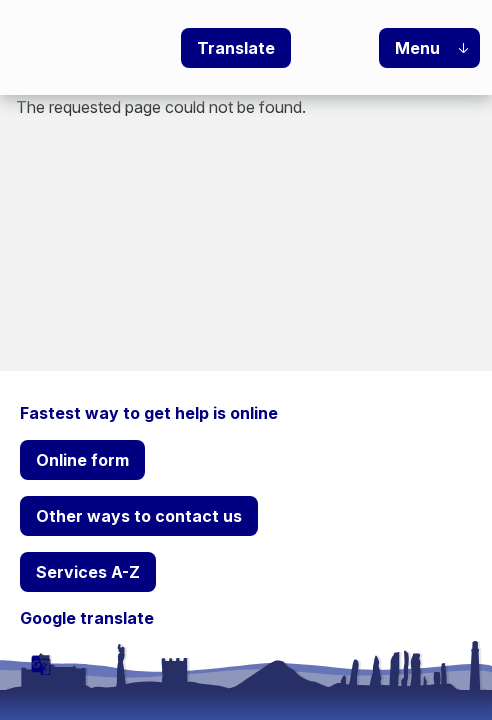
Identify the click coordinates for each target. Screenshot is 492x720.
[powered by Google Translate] (41, 665)
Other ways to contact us (139, 516)
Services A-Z (88, 572)
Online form (82, 460)
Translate (236, 48)
